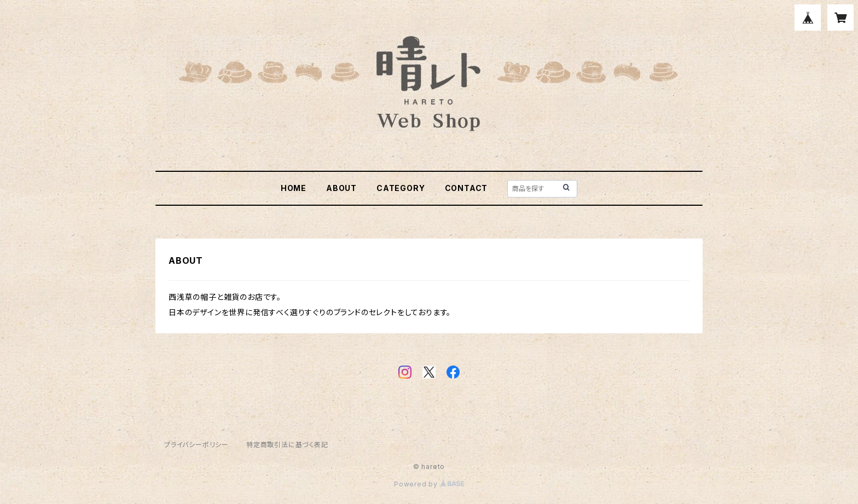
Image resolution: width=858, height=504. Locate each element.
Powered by (429, 484)
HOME (294, 188)
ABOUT (341, 188)
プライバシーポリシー (196, 445)
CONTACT (466, 188)
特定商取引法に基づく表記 (287, 445)
